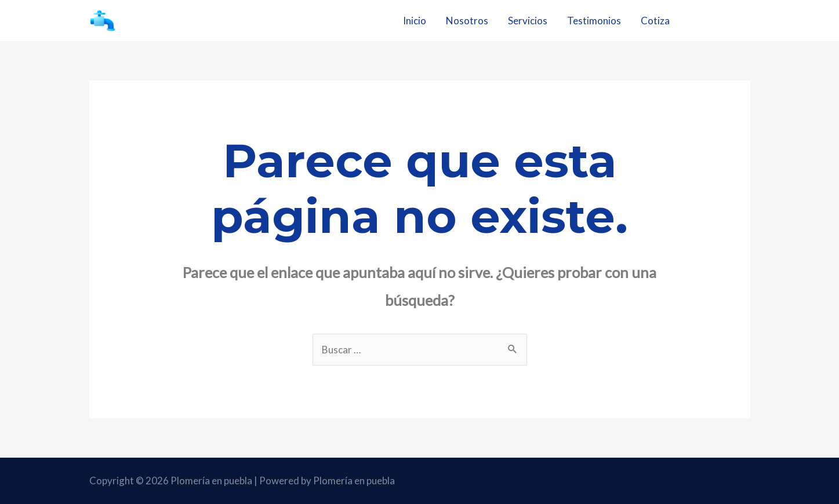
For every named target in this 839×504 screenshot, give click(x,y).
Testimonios (594, 21)
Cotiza (655, 21)
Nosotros (467, 21)
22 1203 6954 (721, 20)
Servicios (528, 21)
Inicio (415, 21)
